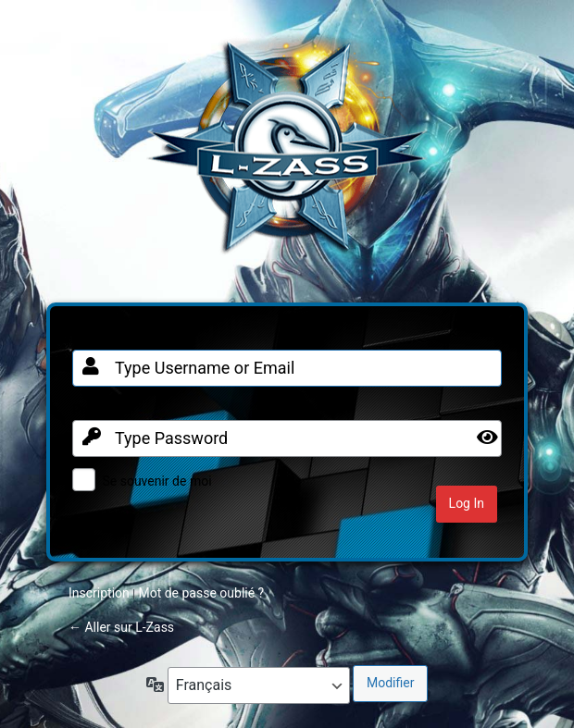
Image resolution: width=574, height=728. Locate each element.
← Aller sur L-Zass (121, 627)
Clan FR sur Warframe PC (287, 156)
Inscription (99, 593)
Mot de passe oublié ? (201, 593)
